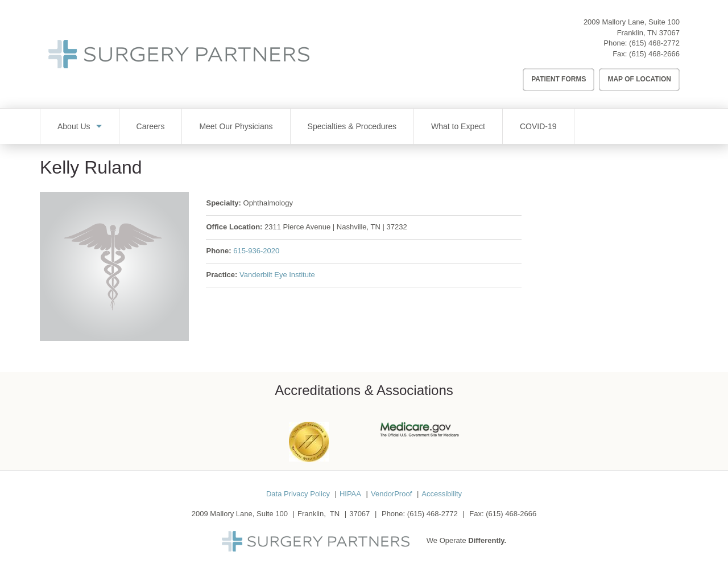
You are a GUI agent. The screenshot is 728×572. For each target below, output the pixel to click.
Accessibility (442, 494)
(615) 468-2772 (654, 43)
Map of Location (639, 79)
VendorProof (391, 494)
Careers (151, 126)
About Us (74, 126)
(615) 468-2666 (654, 54)
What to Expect (458, 126)
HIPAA (350, 494)
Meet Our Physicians (236, 126)
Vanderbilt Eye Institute (277, 275)
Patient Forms (559, 79)
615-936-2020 (256, 251)
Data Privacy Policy (298, 494)
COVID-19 (538, 126)
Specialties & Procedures (352, 126)
